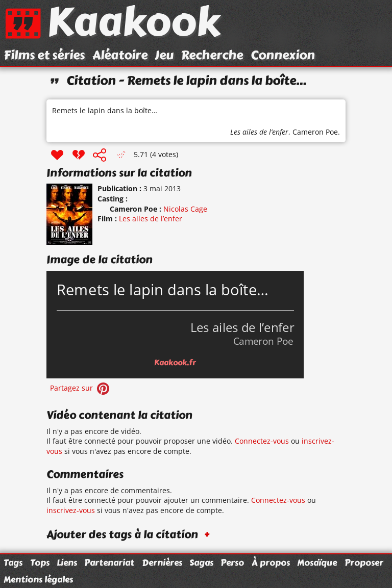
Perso (232, 563)
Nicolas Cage (185, 209)
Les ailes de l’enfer (259, 132)
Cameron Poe (315, 132)
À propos (271, 563)
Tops (40, 563)
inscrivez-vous (71, 510)
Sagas (201, 563)
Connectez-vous (262, 441)
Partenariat (109, 563)
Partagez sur (81, 388)
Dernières (162, 563)
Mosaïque (317, 563)
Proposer (364, 563)
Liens (67, 563)
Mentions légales (38, 579)
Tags (13, 563)
